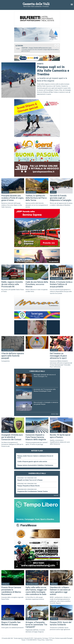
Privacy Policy (41, 640)
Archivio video (55, 414)
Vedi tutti (56, 495)
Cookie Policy (49, 640)
